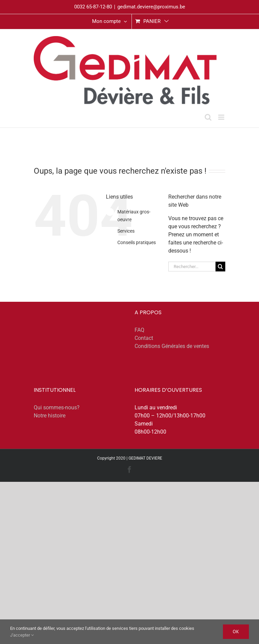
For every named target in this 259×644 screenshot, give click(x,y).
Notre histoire (50, 416)
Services (126, 231)
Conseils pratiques (137, 242)
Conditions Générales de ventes (172, 346)
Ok (236, 632)
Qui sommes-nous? (57, 407)
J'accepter (22, 635)
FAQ (139, 330)
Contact (144, 338)
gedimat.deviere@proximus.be (151, 7)
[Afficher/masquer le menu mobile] (222, 117)
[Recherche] (220, 267)
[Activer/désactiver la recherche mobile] (208, 117)
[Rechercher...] (192, 267)
